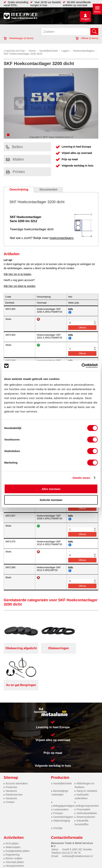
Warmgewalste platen (18, 833)
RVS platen (12, 807)
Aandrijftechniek (49, 51)
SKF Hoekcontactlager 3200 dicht (23, 54)
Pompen (58, 776)
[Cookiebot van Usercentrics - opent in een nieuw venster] (82, 366)
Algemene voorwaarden (51, 851)
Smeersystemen (86, 780)
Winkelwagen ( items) (19, 38)
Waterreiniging (62, 784)
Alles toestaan (51, 489)
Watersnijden (13, 810)
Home (32, 51)
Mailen (15, 159)
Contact (10, 765)
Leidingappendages (63, 769)
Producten (11, 750)
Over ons (80, 848)
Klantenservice (14, 758)
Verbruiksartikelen (87, 776)
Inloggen (85, 19)
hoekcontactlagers (62, 238)
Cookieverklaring (78, 851)
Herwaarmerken (15, 829)
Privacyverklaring (24, 851)
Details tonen (81, 478)
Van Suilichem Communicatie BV (42, 859)
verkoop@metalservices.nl (77, 819)
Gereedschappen (63, 780)
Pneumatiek (83, 773)
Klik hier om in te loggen (17, 274)
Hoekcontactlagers (84, 51)
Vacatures (11, 754)
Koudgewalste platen (18, 814)
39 (92, 864)
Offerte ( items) (87, 38)
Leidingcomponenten (87, 769)
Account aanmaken (17, 747)
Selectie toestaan (51, 500)
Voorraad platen (15, 825)
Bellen (14, 147)
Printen (15, 172)
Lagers (65, 51)
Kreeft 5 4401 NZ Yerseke (77, 813)
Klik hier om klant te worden (20, 286)
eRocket (82, 859)
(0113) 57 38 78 (71, 816)
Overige (58, 791)
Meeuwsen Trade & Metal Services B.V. (50, 848)
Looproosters (61, 773)
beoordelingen (51, 867)
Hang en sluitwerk (87, 754)
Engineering (12, 818)
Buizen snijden (14, 822)
